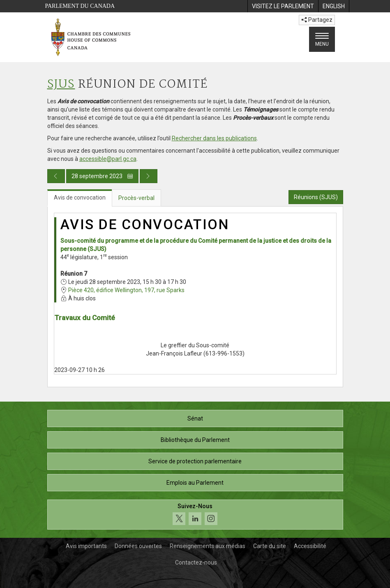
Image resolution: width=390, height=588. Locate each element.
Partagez (317, 20)
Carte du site (270, 546)
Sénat (195, 418)
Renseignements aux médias (208, 546)
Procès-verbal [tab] (136, 198)
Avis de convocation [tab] (80, 198)
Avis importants (86, 546)
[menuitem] (283, 6)
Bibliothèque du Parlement (195, 440)
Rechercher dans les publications (214, 138)
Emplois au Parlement (195, 483)
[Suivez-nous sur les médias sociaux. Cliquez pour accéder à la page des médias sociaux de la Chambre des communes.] (195, 515)
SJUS (61, 85)
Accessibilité (310, 546)
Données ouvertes (138, 546)
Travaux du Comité (85, 318)
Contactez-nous (196, 562)
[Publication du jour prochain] (149, 176)
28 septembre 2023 (102, 176)
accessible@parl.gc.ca (108, 159)
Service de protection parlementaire (195, 461)
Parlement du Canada (80, 6)
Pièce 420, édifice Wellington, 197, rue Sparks (126, 290)
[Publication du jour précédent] (56, 176)
